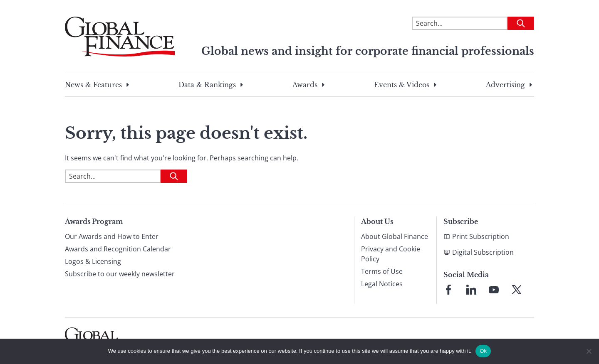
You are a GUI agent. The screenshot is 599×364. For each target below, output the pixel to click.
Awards (305, 85)
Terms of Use (382, 271)
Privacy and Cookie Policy (391, 254)
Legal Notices (382, 284)
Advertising (505, 85)
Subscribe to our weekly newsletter (120, 274)
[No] (589, 351)
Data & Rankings (207, 85)
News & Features (93, 85)
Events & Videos (402, 85)
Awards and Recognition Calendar (118, 249)
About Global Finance (395, 236)
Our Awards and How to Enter (112, 236)
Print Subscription (481, 236)
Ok (483, 351)
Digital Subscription (483, 252)
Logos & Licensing (93, 261)
